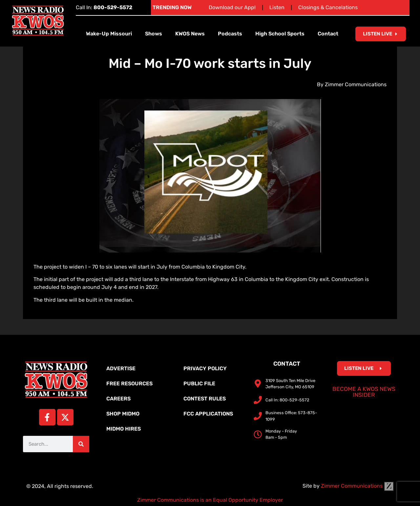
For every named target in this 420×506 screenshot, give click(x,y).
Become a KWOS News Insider (364, 392)
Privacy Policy (205, 368)
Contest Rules (205, 399)
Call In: (104, 7)
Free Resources (129, 384)
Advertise (121, 368)
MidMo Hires (124, 429)
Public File (199, 384)
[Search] (81, 444)
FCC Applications (208, 414)
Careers (118, 399)
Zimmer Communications (357, 486)
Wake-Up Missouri (109, 34)
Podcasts (230, 34)
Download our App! (232, 7)
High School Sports (280, 34)
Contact (328, 34)
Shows (154, 34)
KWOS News (190, 34)
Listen (277, 7)
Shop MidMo (123, 414)
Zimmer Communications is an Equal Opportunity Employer (210, 500)
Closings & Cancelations (328, 7)
